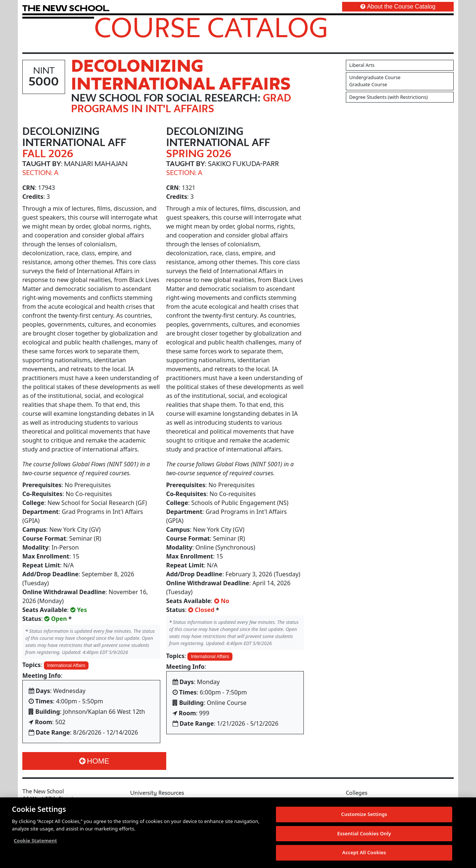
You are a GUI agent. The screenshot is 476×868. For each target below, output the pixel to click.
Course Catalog (211, 27)
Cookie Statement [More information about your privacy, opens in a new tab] (35, 841)
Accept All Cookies (364, 853)
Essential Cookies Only (364, 834)
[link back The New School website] (66, 8)
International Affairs (66, 665)
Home (94, 761)
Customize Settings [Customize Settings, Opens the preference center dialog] (364, 814)
